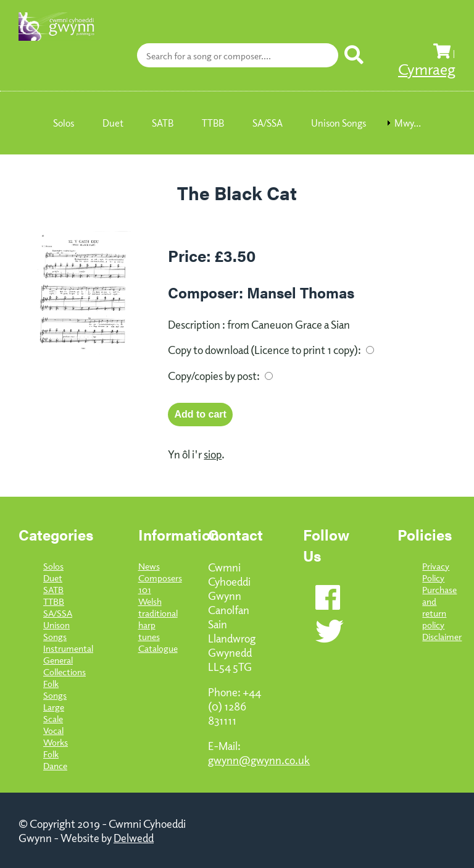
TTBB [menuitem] (213, 123)
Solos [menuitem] (64, 123)
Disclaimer (442, 636)
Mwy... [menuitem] (408, 123)
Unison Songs (56, 630)
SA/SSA (58, 613)
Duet (53, 577)
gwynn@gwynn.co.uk (259, 760)
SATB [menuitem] (163, 123)
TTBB (54, 601)
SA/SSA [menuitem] (268, 123)
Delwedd (134, 837)
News (149, 566)
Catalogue (158, 648)
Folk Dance (55, 759)
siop (213, 454)
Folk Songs (55, 689)
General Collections (64, 665)
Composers (160, 577)
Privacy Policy (436, 571)
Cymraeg (427, 69)
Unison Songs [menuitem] (339, 123)
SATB (53, 589)
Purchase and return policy (439, 607)
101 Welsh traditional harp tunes (158, 613)
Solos (53, 566)
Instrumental (68, 648)
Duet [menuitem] (113, 123)
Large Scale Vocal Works (56, 724)
